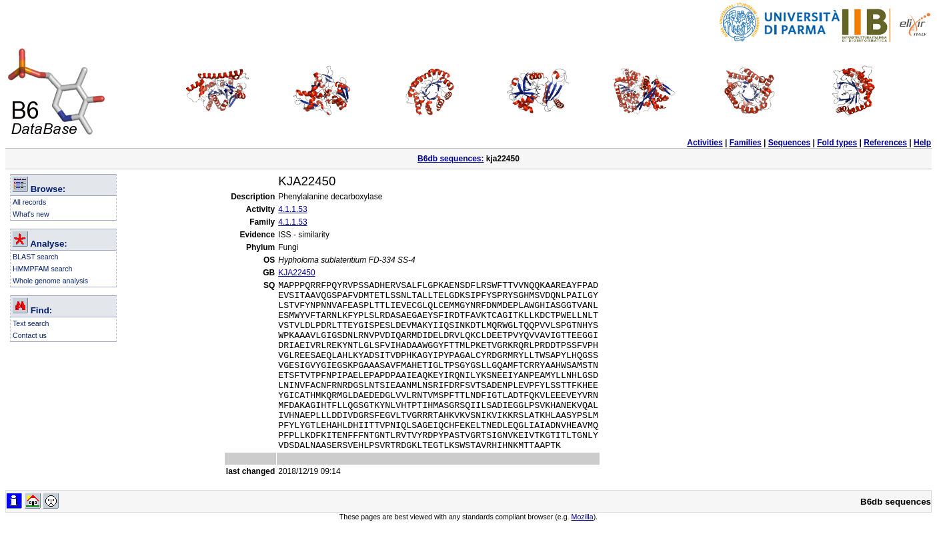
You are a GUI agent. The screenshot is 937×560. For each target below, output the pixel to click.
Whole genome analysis (50, 281)
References (885, 143)
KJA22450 (296, 273)
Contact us (30, 335)
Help (922, 143)
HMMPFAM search (42, 269)
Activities (705, 143)
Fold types (837, 143)
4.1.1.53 (292, 209)
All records (29, 202)
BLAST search (36, 257)
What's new (31, 214)
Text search (31, 323)
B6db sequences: (450, 159)
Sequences (789, 143)
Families (746, 143)
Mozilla (583, 551)
